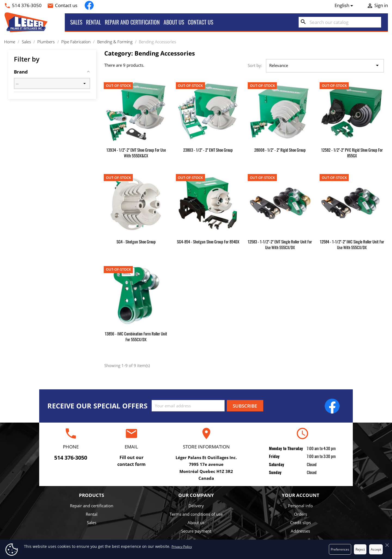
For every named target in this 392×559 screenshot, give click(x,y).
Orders (301, 514)
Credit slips (301, 523)
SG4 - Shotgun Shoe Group (136, 242)
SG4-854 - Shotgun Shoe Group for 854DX (208, 242)
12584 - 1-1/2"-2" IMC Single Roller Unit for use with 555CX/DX (352, 244)
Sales (76, 22)
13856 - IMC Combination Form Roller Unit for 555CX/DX (136, 336)
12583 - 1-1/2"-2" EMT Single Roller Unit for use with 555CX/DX (280, 244)
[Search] (340, 22)
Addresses (300, 531)
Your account (301, 495)
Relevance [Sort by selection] (325, 66)
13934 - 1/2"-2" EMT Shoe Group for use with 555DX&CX (136, 153)
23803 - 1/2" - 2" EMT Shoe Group (208, 150)
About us (174, 22)
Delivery (196, 506)
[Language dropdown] (345, 5)
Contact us (66, 5)
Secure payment (196, 531)
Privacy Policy (182, 547)
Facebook (89, 5)
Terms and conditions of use (196, 514)
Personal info (300, 506)
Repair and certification (132, 22)
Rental (94, 22)
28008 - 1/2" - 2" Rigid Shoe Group (280, 150)
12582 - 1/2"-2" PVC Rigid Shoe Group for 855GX (352, 153)
